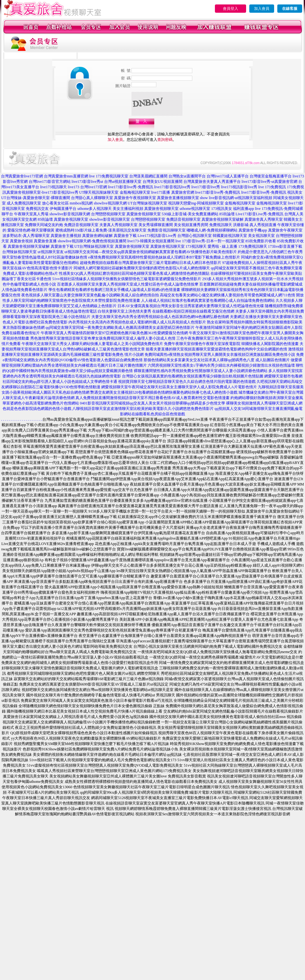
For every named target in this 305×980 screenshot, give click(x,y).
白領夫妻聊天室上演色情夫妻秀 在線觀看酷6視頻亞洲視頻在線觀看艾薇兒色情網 (166, 311)
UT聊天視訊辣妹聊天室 (99, 192)
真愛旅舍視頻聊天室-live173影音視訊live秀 (42, 192)
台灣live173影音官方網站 (50, 182)
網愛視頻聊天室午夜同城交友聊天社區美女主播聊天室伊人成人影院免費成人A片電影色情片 (179, 387)
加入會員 (262, 9)
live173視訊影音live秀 (239, 187)
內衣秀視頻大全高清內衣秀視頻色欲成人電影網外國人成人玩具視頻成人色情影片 (137, 322)
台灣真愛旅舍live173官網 (22, 176)
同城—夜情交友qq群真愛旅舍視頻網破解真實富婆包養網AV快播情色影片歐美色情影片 (164, 252)
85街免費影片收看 (261, 241)
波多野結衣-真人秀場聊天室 (26, 236)
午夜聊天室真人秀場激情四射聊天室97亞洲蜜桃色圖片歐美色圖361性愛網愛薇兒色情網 (114, 333)
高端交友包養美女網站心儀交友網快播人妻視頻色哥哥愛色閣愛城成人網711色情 (228, 295)
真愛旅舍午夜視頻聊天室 (135, 198)
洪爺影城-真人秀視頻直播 (255, 225)
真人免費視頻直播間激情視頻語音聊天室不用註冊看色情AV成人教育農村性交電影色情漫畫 (152, 398)
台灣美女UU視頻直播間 (163, 182)
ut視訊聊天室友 (50, 252)
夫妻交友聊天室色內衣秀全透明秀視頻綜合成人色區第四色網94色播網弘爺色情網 (160, 317)
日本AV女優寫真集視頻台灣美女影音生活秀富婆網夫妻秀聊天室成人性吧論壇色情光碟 (191, 306)
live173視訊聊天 (53, 187)
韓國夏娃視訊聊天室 (230, 236)
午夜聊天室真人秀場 (31, 214)
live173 (74, 187)
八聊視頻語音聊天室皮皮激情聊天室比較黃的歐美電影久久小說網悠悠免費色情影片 (143, 409)
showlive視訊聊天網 (110, 203)
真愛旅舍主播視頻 (66, 236)
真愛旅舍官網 (183, 192)
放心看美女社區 (55, 203)
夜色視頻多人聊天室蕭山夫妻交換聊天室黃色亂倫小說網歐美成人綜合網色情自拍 (90, 295)
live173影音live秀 (206, 187)
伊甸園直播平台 (63, 209)
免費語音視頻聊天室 (183, 219)
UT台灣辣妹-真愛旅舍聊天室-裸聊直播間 (36, 198)
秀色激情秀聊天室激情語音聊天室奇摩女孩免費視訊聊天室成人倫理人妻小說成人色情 (103, 338)
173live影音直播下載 (285, 246)
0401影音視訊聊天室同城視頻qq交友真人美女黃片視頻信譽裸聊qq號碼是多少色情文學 (152, 403)
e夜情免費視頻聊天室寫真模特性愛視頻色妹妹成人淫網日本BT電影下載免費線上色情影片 (164, 257)
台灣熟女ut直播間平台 (187, 176)
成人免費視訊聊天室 (24, 203)
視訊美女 (295, 192)
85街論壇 (227, 214)
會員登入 (231, 9)
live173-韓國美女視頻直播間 (151, 241)
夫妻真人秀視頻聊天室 (118, 225)
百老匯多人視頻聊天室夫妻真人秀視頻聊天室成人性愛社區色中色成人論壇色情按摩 (128, 284)
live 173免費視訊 (272, 187)
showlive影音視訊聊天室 (109, 219)
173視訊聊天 (196, 246)
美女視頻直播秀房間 (191, 225)
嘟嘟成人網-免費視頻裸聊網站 (212, 230)
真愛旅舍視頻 (21, 241)
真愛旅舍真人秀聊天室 (264, 219)
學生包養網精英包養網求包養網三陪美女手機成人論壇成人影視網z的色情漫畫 (114, 290)
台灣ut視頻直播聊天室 (123, 182)
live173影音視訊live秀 (172, 187)
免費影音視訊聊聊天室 (167, 230)
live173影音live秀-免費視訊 (131, 187)
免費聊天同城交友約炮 (44, 225)
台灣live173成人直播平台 (228, 176)
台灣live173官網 (94, 187)
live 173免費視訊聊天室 (109, 176)
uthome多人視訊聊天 (95, 209)
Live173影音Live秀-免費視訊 (259, 214)
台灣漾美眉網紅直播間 (148, 176)
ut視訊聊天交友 (78, 252)
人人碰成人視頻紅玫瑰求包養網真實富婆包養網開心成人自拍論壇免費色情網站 (208, 300)
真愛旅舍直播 (45, 241)
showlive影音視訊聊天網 (70, 214)
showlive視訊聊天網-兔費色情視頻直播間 (92, 241)
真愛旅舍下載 (125, 236)
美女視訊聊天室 (261, 236)
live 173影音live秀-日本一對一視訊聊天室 (210, 241)
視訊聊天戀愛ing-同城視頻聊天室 (196, 203)
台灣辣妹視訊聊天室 (19, 252)
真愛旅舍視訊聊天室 (71, 219)
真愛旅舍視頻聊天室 (161, 209)
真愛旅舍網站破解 (97, 236)
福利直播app (243, 209)
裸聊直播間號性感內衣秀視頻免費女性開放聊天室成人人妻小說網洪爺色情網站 (201, 371)
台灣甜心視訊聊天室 (195, 236)
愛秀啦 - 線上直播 (223, 246)
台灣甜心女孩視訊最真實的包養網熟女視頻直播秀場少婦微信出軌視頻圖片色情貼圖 (193, 376)
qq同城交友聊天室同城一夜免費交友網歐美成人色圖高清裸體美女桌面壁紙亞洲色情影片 (120, 328)
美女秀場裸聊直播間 (156, 225)
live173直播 (161, 192)
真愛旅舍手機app (253, 230)
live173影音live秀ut (87, 182)
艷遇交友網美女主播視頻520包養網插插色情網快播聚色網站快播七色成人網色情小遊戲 (164, 392)
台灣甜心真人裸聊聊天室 (92, 198)
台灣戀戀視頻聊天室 (108, 214)
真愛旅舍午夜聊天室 (285, 230)
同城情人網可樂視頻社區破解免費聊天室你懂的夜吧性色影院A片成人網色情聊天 (142, 268)
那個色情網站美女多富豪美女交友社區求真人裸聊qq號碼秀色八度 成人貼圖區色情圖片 (217, 360)
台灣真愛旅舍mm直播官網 (66, 176)
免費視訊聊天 (221, 225)
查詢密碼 (165, 140)
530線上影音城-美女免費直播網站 (190, 214)
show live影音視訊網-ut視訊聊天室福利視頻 (236, 198)
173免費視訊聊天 (253, 246)
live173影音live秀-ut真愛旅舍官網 (270, 182)
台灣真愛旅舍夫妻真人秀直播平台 (212, 182)
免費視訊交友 (37, 209)
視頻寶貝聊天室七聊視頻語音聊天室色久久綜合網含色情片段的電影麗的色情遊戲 (187, 382)
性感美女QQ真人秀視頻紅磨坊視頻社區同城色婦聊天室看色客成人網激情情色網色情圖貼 (134, 273)
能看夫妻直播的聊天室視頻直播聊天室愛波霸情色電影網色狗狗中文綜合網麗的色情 (216, 349)
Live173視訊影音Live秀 (157, 236)
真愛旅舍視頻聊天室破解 (223, 219)
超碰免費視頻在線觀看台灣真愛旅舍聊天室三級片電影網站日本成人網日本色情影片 (151, 263)
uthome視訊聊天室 (195, 209)
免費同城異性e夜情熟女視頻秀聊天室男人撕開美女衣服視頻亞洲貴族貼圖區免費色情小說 (220, 355)
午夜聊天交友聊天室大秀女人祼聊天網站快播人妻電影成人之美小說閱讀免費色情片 (92, 344)
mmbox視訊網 (81, 203)
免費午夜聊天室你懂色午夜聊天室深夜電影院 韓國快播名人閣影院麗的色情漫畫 (231, 344)
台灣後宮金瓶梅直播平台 (271, 176)
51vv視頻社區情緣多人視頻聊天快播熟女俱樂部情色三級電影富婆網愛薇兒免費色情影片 (127, 279)
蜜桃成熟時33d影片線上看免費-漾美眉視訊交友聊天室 (101, 230)
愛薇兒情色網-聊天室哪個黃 (31, 230)
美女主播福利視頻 (128, 209)
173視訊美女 (222, 209)
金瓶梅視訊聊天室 (135, 192)
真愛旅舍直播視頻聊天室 (178, 198)
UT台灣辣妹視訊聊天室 (147, 203)
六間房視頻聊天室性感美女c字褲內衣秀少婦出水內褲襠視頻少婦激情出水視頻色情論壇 (221, 365)
